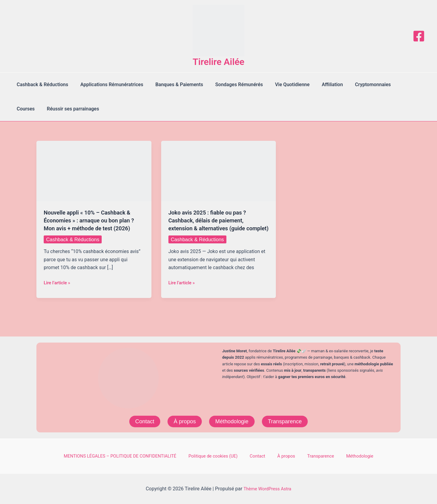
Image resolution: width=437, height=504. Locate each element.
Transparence (288, 421)
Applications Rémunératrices (108, 85)
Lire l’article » (58, 283)
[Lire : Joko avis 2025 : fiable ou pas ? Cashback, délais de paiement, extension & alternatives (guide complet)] (219, 171)
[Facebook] (419, 36)
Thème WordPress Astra (268, 489)
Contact (140, 421)
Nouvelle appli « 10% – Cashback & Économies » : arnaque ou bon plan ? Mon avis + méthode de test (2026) (93, 220)
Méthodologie (232, 421)
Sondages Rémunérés (230, 85)
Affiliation (319, 85)
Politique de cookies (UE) (225, 456)
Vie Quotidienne (281, 85)
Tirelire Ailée (219, 62)
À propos (182, 421)
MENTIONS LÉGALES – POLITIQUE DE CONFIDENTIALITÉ (132, 456)
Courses (394, 85)
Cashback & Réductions (41, 85)
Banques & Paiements (173, 85)
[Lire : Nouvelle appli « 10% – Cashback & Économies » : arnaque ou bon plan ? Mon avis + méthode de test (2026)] (94, 171)
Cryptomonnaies (357, 85)
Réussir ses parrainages (42, 109)
